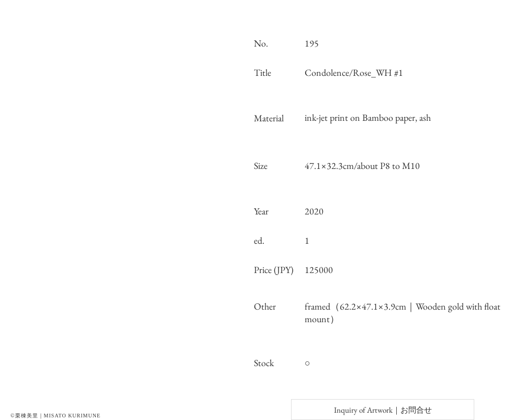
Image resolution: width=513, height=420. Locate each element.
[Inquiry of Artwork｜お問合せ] (383, 410)
